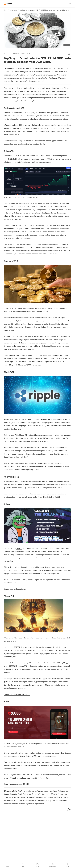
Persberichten (13, 10)
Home (6, 10)
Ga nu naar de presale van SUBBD (17, 784)
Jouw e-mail (34, 836)
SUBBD (7, 744)
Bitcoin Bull (65, 638)
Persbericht (7, 54)
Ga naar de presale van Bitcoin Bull (17, 694)
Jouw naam (14, 836)
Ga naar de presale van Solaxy (15, 589)
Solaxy (19, 548)
